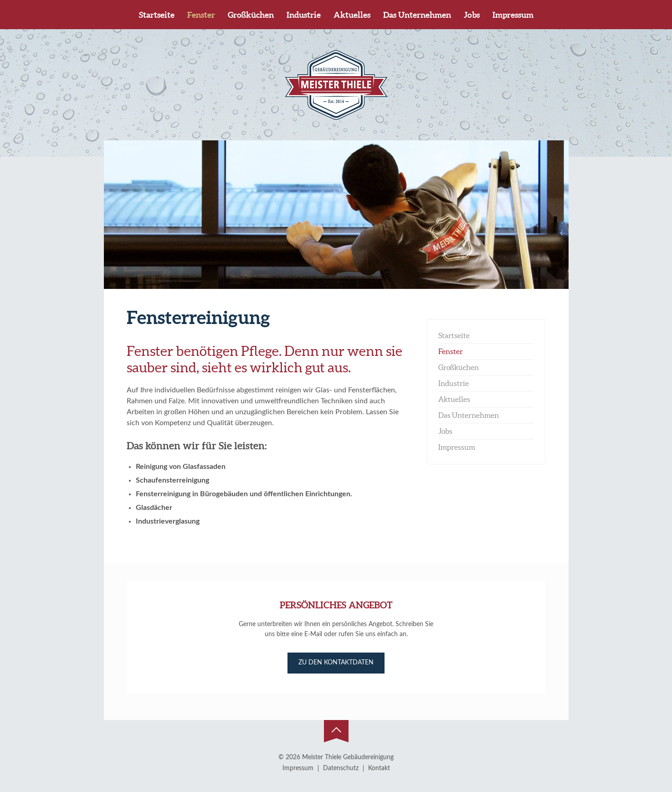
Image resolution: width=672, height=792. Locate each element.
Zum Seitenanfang (336, 731)
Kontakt (379, 768)
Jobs (472, 15)
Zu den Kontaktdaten (336, 663)
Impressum (513, 15)
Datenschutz (341, 768)
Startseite (157, 15)
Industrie (304, 15)
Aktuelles (352, 15)
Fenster (201, 15)
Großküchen (251, 15)
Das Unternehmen (417, 15)
